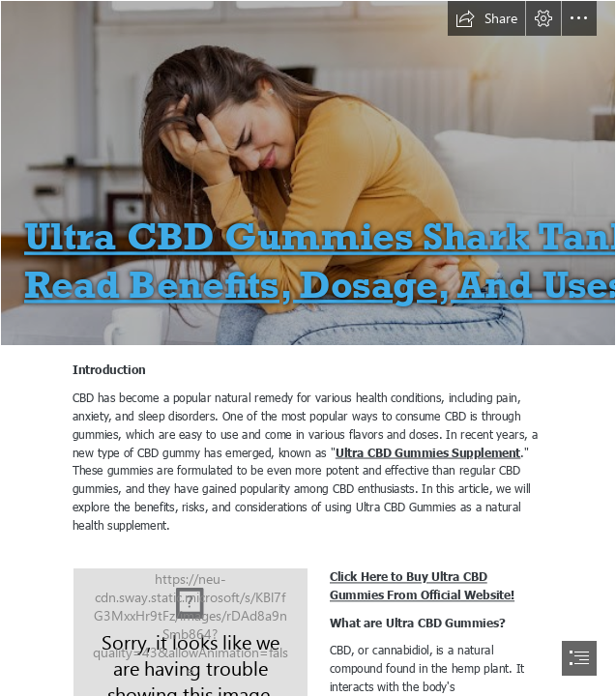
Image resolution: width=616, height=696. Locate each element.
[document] (308, 348)
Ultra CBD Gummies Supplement (428, 452)
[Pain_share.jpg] (308, 173)
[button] (486, 18)
